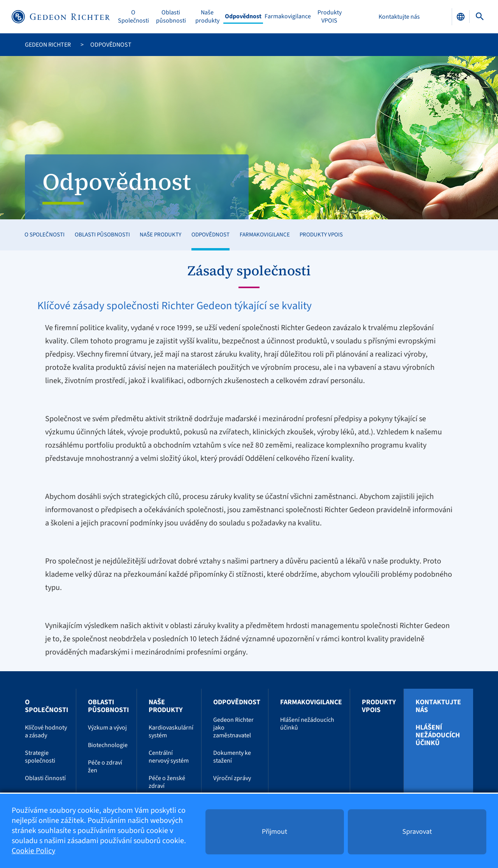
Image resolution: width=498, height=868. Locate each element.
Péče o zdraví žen (105, 766)
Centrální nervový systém (169, 757)
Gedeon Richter (48, 45)
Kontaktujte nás (399, 17)
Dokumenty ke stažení (232, 757)
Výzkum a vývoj (107, 728)
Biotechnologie (108, 745)
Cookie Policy (33, 851)
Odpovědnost (243, 17)
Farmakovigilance (288, 17)
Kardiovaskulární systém (171, 731)
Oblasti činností (45, 778)
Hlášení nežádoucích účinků (307, 724)
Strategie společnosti (40, 757)
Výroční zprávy (232, 778)
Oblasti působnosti (171, 17)
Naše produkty (207, 17)
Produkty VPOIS (330, 17)
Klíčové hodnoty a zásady (46, 731)
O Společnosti (133, 17)
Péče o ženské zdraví (167, 782)
